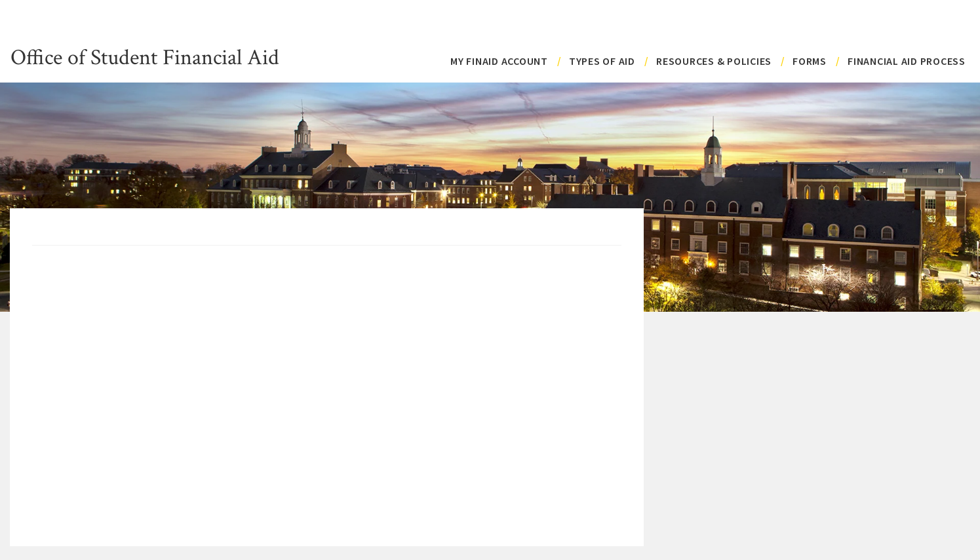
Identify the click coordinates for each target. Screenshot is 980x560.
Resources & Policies (714, 61)
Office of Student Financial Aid (145, 56)
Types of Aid (602, 61)
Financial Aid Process (907, 61)
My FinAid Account (499, 61)
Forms (810, 61)
